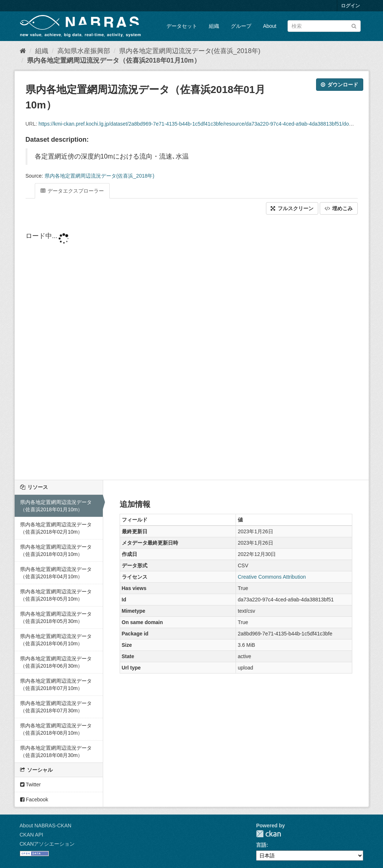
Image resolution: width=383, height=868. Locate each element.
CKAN (269, 834)
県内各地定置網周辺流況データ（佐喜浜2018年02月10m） (56, 528)
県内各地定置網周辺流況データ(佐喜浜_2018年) (190, 51)
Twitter (31, 784)
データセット (182, 26)
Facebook (34, 800)
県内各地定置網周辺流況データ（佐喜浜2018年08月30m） (56, 752)
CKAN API (32, 835)
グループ (241, 26)
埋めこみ (339, 208)
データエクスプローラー (72, 191)
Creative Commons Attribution (272, 577)
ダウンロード (340, 85)
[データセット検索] (324, 26)
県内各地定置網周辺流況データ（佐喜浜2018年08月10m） (56, 729)
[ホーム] (23, 51)
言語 (261, 845)
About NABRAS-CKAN (46, 826)
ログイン (350, 6)
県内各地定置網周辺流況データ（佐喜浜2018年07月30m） (56, 707)
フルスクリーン (292, 208)
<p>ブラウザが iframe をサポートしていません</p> (192, 348)
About (270, 26)
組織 (214, 26)
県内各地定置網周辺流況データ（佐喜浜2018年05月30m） (56, 617)
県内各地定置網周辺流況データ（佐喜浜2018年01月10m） (114, 60)
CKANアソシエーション (47, 844)
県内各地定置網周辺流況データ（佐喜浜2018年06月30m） (56, 662)
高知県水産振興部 (84, 51)
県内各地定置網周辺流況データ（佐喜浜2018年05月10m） (56, 595)
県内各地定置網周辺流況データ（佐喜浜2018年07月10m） (56, 685)
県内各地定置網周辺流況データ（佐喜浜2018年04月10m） (56, 573)
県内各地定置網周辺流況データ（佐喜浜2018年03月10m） (56, 550)
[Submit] (354, 25)
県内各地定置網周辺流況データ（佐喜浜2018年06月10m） (56, 640)
